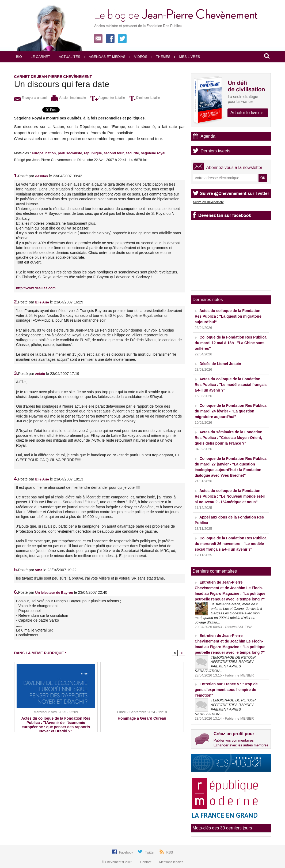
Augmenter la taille (108, 98)
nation (51, 153)
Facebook (127, 852)
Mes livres (187, 57)
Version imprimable (69, 98)
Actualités (67, 57)
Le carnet (38, 57)
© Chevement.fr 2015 (117, 862)
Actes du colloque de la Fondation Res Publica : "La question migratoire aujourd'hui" (228, 316)
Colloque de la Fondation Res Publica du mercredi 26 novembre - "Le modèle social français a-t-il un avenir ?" (231, 544)
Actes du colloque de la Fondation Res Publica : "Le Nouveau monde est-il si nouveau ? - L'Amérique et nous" (230, 496)
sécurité (132, 153)
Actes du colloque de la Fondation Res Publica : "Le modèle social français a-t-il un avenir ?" (231, 385)
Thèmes (161, 57)
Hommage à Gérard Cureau (142, 718)
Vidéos (138, 57)
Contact (145, 862)
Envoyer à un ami (31, 98)
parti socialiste (70, 153)
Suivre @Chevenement (208, 202)
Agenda (208, 136)
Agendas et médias (105, 57)
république (93, 153)
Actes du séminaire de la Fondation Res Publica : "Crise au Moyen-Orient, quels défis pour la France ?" (229, 438)
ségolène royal (153, 153)
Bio (19, 57)
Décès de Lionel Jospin (220, 364)
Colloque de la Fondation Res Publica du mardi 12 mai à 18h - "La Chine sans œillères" (231, 343)
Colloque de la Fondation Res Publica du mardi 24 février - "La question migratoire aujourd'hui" (231, 411)
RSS (170, 852)
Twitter (150, 852)
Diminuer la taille (145, 98)
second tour (114, 153)
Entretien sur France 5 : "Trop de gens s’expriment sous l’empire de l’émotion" (226, 690)
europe (38, 153)
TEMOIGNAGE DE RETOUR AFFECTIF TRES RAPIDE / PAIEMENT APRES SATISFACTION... (225, 664)
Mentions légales (170, 862)
